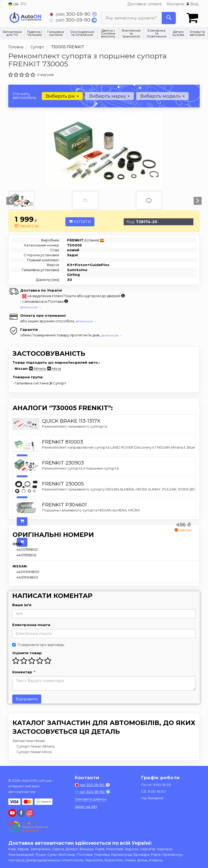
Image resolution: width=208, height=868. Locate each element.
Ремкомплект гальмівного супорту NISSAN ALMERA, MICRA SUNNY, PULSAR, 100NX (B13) (120, 489)
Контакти (175, 4)
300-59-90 (70, 14)
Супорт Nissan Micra (34, 752)
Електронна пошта (31, 624)
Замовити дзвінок (91, 799)
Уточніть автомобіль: (25, 95)
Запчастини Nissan (29, 740)
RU (23, 4)
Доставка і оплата (144, 4)
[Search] (169, 18)
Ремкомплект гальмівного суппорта (75, 426)
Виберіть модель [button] (162, 96)
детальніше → (31, 307)
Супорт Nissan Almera (36, 746)
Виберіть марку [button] (109, 96)
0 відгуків (45, 74)
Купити (80, 222)
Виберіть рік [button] (62, 96)
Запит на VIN (86, 806)
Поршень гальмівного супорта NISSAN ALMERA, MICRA (91, 510)
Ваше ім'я (22, 605)
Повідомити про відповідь (38, 644)
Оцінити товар (27, 653)
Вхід (192, 4)
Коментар (24, 672)
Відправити (27, 699)
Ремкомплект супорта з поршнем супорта (80, 468)
